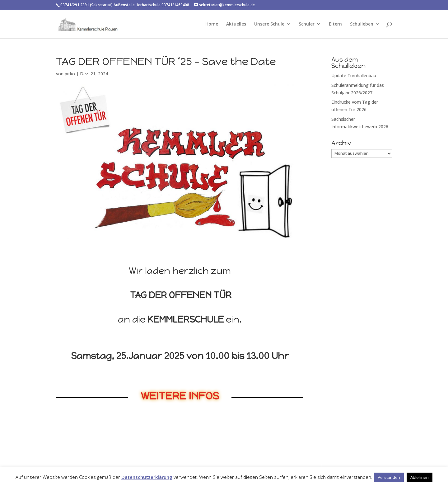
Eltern (335, 24)
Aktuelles (236, 24)
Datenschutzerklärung (147, 477)
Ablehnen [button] (420, 477)
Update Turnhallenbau (354, 75)
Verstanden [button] (389, 477)
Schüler (307, 24)
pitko (70, 74)
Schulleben (362, 24)
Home (212, 24)
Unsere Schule (269, 24)
